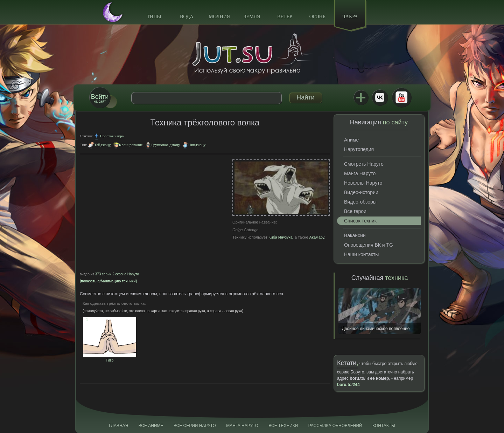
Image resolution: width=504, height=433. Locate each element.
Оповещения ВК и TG (369, 245)
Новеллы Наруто (363, 183)
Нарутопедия (359, 149)
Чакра (350, 17)
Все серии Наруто (195, 426)
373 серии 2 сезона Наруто (117, 274)
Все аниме (151, 426)
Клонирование (131, 145)
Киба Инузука (281, 237)
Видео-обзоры (360, 202)
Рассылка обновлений (335, 426)
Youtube (401, 97)
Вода (187, 17)
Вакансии (355, 235)
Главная (118, 426)
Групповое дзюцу (165, 145)
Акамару (317, 237)
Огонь (317, 17)
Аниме (351, 140)
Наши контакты (361, 254)
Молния (219, 17)
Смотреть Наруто (364, 164)
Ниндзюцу (197, 145)
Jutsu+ (361, 97)
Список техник (360, 221)
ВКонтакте (380, 97)
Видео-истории (361, 192)
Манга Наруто (360, 173)
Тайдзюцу (102, 145)
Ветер (285, 17)
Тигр (110, 358)
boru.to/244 (348, 385)
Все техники (283, 426)
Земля (252, 17)
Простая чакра (112, 136)
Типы (154, 17)
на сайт (100, 98)
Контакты (384, 426)
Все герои (355, 211)
